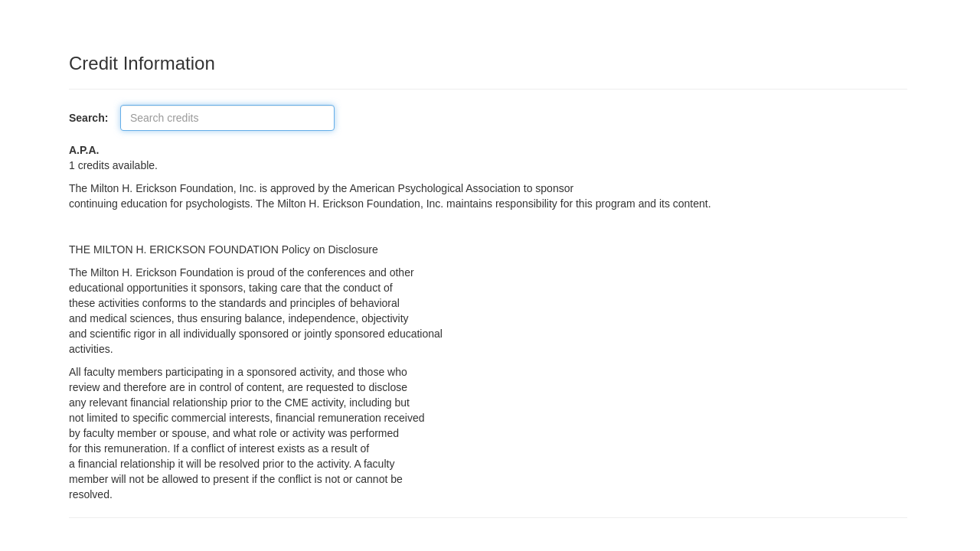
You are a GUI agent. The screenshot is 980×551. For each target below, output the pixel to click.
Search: (93, 118)
